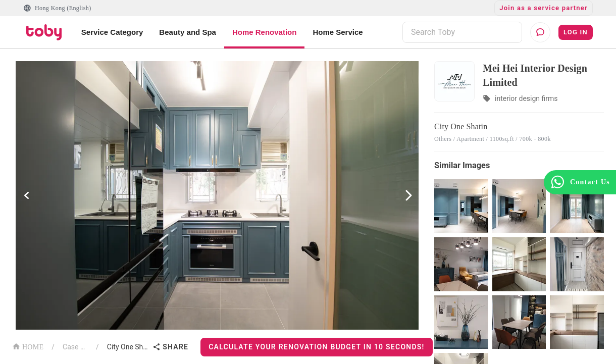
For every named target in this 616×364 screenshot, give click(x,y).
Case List (75, 347)
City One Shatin (128, 347)
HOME (28, 346)
